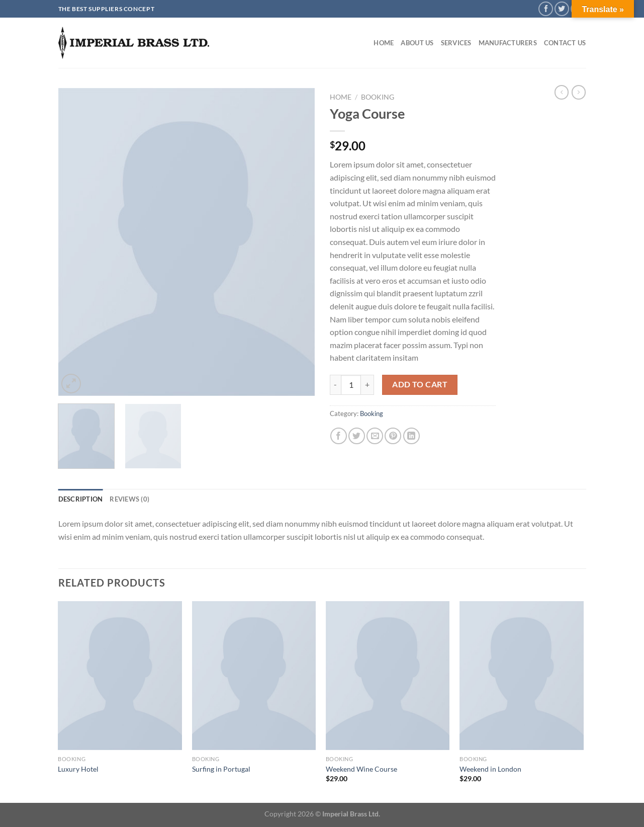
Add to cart (420, 384)
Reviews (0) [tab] (129, 499)
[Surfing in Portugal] (254, 676)
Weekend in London (490, 769)
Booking (378, 97)
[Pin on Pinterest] (393, 436)
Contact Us (565, 43)
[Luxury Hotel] (120, 676)
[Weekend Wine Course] (388, 676)
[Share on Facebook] (339, 436)
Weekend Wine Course (361, 769)
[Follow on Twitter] (562, 9)
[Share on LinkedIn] (411, 436)
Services (456, 43)
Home (384, 43)
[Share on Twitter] (357, 436)
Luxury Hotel (78, 769)
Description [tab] (81, 499)
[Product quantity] (351, 385)
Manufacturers (508, 43)
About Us (417, 43)
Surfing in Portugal (221, 769)
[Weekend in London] (522, 676)
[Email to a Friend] (375, 436)
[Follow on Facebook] (546, 9)
